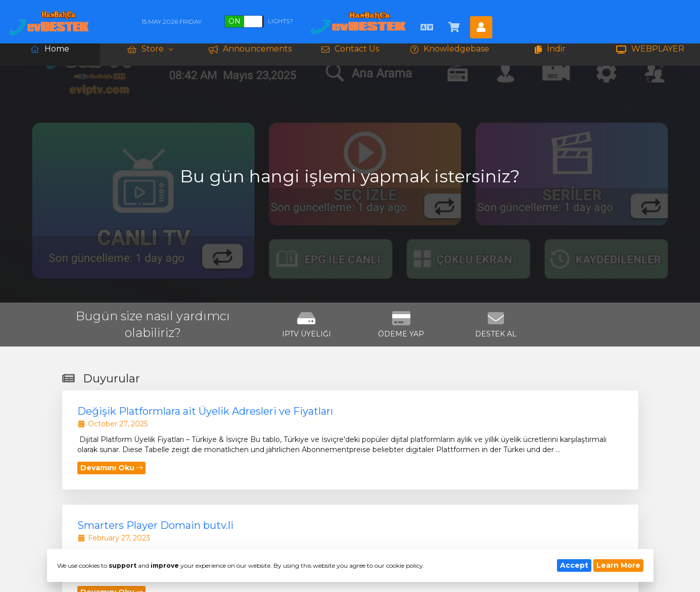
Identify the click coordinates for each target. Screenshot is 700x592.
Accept (574, 565)
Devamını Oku (111, 468)
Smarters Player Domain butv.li (155, 525)
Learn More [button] (618, 565)
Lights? (259, 21)
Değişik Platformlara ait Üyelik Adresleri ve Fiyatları (205, 411)
